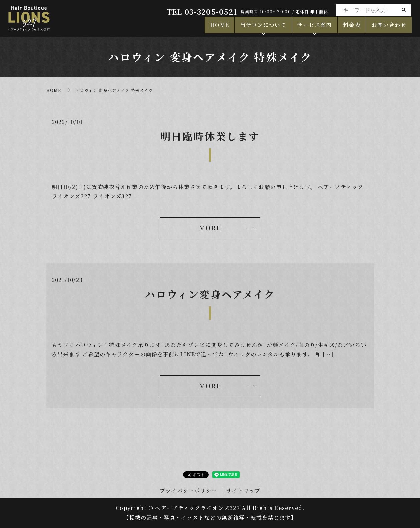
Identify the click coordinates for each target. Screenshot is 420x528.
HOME (220, 27)
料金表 (352, 27)
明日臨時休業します (210, 136)
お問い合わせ (389, 27)
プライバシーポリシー (189, 490)
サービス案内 (315, 27)
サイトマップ (243, 490)
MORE (210, 228)
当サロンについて (263, 27)
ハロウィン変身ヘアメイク (210, 294)
